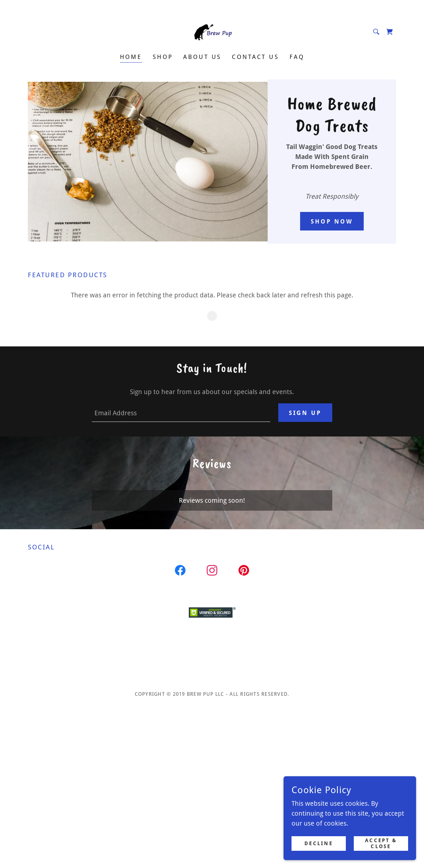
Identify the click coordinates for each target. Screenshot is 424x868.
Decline (318, 843)
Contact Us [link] (255, 57)
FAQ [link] (297, 57)
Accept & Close (381, 843)
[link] (212, 31)
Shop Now (332, 221)
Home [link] (131, 57)
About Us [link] (202, 57)
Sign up (305, 413)
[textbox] (181, 413)
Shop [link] (163, 57)
